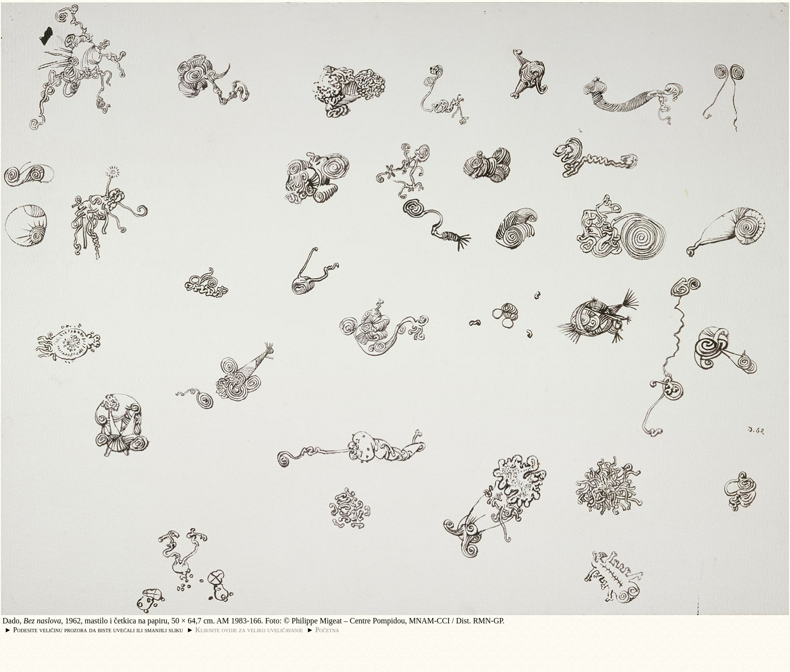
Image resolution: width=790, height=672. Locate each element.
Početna (328, 630)
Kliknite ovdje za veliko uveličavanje (249, 630)
